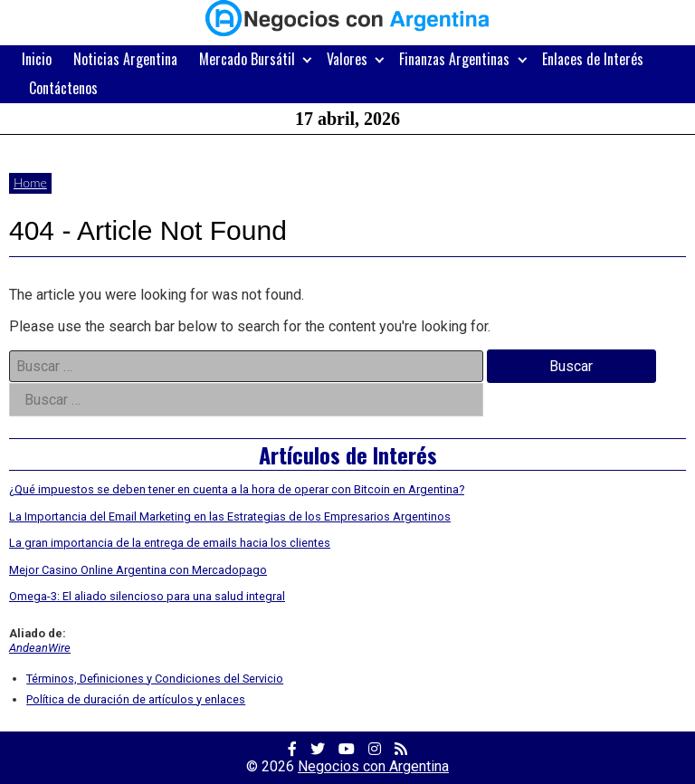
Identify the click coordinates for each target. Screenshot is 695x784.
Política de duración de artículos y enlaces (136, 699)
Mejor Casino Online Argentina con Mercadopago (138, 570)
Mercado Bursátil (247, 59)
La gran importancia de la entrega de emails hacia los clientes (170, 543)
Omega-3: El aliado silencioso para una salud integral (147, 596)
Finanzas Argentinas (454, 59)
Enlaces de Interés (593, 59)
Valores (347, 59)
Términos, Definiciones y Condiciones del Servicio (155, 679)
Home (30, 182)
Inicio (37, 59)
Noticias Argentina (125, 59)
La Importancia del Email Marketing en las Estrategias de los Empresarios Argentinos (230, 516)
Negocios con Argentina (373, 766)
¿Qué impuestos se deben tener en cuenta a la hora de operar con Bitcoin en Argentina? (237, 489)
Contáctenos (63, 88)
